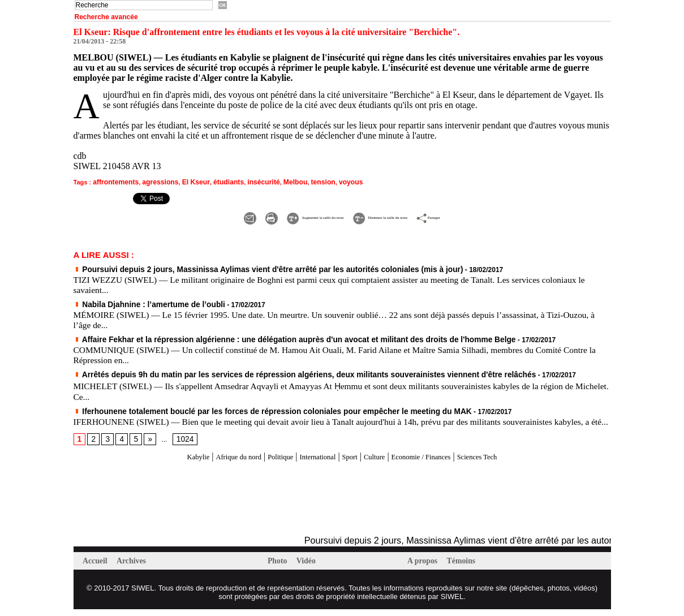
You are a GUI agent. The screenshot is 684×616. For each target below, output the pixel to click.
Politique (266, 462)
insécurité (248, 182)
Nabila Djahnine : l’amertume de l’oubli (140, 301)
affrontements (113, 182)
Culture (380, 462)
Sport (351, 462)
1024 (181, 445)
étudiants (216, 182)
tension (303, 182)
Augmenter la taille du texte (278, 215)
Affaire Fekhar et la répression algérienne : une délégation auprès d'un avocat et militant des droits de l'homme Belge (267, 336)
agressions (154, 182)
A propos (425, 567)
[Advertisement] (206, 505)
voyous (328, 182)
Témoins (466, 567)
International (312, 462)
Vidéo (310, 567)
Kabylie (164, 462)
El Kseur (187, 182)
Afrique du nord (214, 462)
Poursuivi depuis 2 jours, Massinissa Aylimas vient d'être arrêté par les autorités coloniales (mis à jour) (244, 267)
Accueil (98, 567)
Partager (487, 215)
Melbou (278, 182)
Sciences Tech (508, 462)
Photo (280, 567)
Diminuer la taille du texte (401, 215)
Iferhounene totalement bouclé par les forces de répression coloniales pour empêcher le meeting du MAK (248, 407)
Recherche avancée (106, 17)
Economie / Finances (438, 462)
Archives (136, 567)
